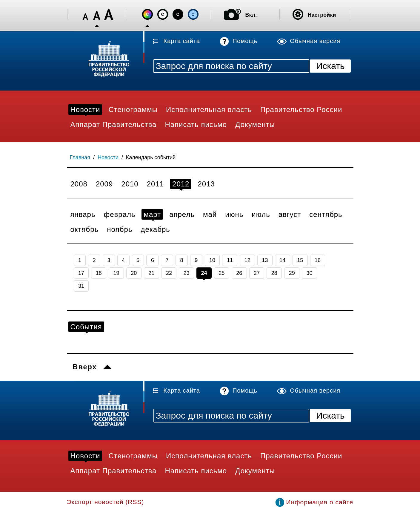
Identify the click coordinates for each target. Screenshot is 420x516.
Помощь (245, 41)
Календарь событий (151, 157)
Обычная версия (315, 41)
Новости (108, 157)
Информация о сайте (320, 502)
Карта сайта (182, 41)
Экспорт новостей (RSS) (106, 502)
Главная (80, 157)
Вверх (85, 367)
